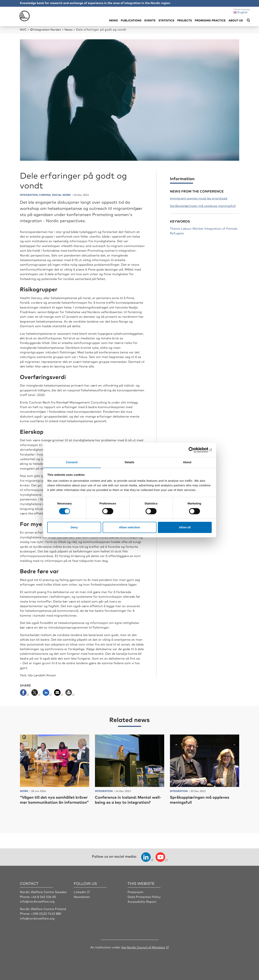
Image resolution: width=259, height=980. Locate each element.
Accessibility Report (142, 906)
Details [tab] (130, 462)
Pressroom (136, 897)
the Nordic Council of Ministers (143, 952)
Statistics (166, 20)
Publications (131, 20)
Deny (74, 527)
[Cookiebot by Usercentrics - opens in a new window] (195, 450)
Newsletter (82, 902)
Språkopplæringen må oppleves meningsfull (203, 205)
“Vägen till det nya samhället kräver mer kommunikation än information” (51, 802)
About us (236, 20)
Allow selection (129, 527)
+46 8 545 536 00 (44, 902)
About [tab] (187, 462)
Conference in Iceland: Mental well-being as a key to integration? (126, 802)
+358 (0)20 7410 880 (47, 918)
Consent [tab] (72, 462)
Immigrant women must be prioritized (199, 198)
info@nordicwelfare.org (38, 906)
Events (150, 20)
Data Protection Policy (145, 902)
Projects (185, 20)
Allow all (185, 527)
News (113, 20)
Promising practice (210, 20)
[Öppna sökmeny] (248, 20)
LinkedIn (80, 897)
